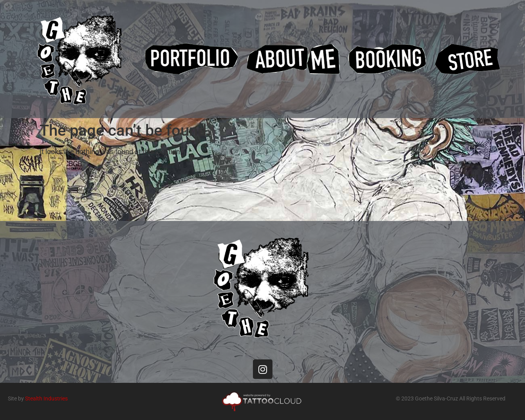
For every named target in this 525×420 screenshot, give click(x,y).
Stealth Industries (46, 398)
